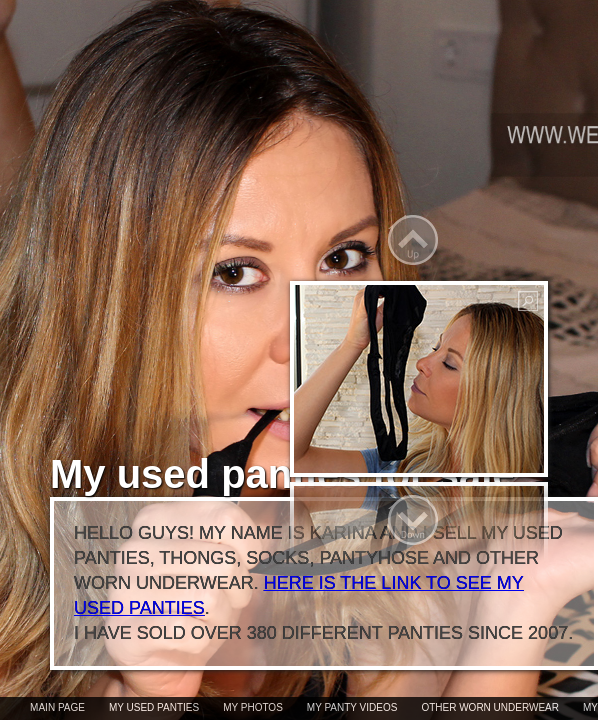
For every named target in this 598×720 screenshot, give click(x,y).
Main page (57, 707)
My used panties (154, 707)
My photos (253, 707)
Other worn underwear (490, 707)
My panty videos (352, 707)
